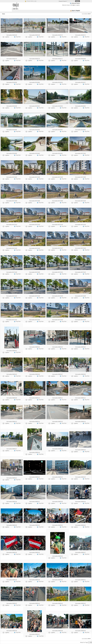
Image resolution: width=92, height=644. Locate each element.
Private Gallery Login (32, 1)
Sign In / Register (76, 11)
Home (3, 14)
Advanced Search (76, 3)
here (74, 5)
